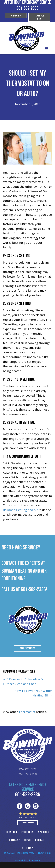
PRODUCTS (28, 832)
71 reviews (30, 818)
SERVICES (11, 832)
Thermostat (27, 712)
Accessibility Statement (27, 860)
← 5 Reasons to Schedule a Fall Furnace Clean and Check (24, 682)
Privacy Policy (44, 853)
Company (15, 840)
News (28, 840)
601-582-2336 (28, 8)
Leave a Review (27, 823)
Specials (44, 832)
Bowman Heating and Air (20, 510)
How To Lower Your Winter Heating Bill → (33, 693)
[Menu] (47, 49)
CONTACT (41, 840)
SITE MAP (27, 848)
